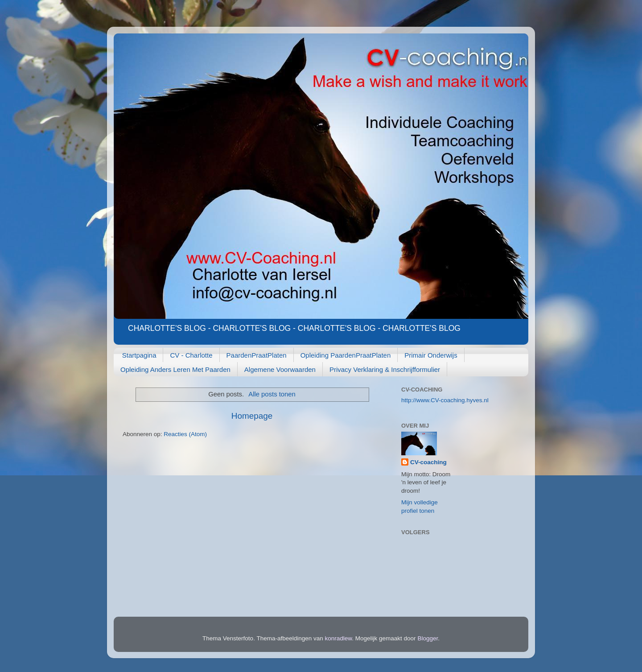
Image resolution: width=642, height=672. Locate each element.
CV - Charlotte (191, 355)
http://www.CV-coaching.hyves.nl (445, 400)
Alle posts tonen (272, 394)
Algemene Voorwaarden (280, 369)
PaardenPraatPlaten (257, 355)
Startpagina (139, 355)
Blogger (428, 638)
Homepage (252, 416)
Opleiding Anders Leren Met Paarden (175, 369)
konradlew (339, 638)
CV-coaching (428, 462)
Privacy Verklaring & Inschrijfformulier (385, 369)
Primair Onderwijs (431, 355)
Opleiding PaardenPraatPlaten (346, 355)
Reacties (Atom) (185, 434)
